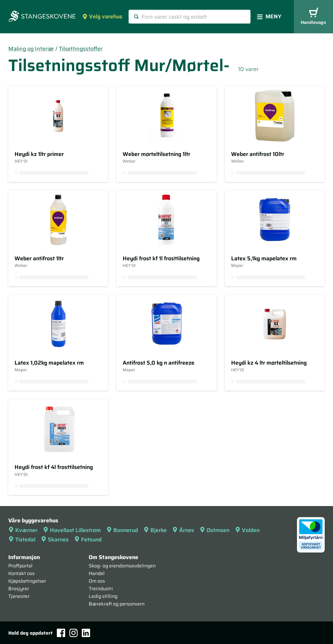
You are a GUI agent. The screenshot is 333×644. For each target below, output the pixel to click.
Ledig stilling (103, 596)
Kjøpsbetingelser (27, 581)
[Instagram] (73, 633)
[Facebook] (61, 633)
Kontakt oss (21, 573)
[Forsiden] (42, 17)
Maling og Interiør (31, 49)
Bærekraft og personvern (117, 604)
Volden (247, 530)
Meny (269, 16)
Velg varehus (102, 16)
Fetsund (88, 539)
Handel (97, 573)
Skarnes (55, 539)
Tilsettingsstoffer (81, 49)
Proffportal (20, 566)
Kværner (23, 530)
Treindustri (101, 589)
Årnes (183, 530)
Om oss (97, 581)
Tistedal (22, 539)
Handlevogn (313, 17)
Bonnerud (122, 530)
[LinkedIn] (86, 633)
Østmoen (214, 530)
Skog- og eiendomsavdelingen (122, 566)
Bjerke (155, 530)
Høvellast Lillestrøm (72, 530)
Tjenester (19, 596)
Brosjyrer (19, 589)
